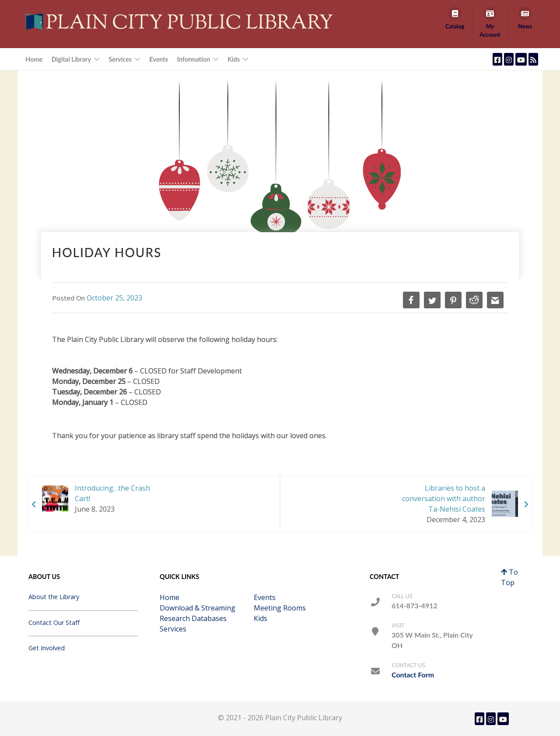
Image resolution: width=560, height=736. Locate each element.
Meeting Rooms (280, 608)
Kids (261, 618)
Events (265, 597)
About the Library (54, 597)
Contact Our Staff (54, 623)
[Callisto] (181, 21)
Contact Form (413, 675)
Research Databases (193, 618)
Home (170, 597)
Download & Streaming (198, 608)
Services (173, 629)
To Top (509, 577)
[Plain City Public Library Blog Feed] (533, 59)
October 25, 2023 (114, 298)
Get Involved (47, 648)
